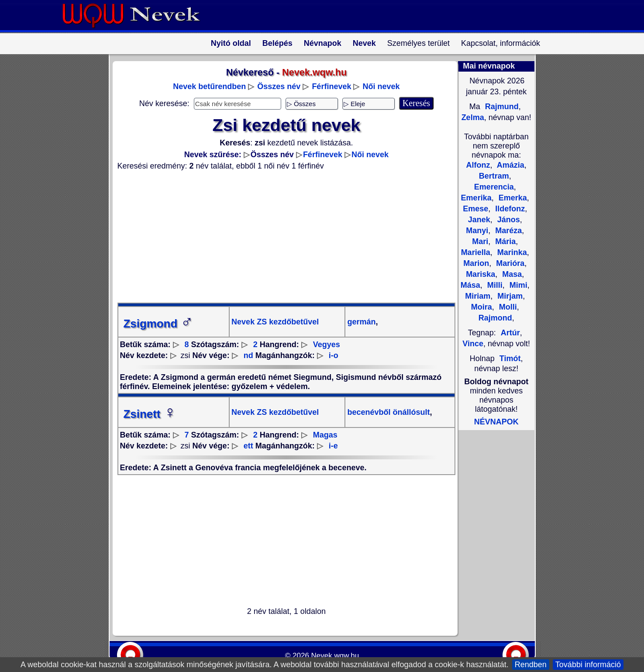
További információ (588, 665)
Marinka (511, 252)
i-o (334, 355)
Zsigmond (158, 324)
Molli (507, 307)
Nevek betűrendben (209, 86)
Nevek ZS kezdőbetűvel (275, 322)
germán (361, 322)
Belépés (277, 43)
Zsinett (150, 414)
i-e (333, 446)
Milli (494, 285)
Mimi (517, 285)
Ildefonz (509, 209)
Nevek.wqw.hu (335, 656)
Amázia (510, 165)
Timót (510, 358)
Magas (325, 435)
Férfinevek (331, 86)
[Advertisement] (281, 237)
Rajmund (501, 107)
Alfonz (478, 165)
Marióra (509, 263)
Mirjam (509, 296)
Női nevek (381, 86)
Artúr (510, 333)
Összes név (279, 86)
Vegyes (327, 345)
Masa (511, 274)
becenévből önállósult (388, 412)
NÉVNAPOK (496, 422)
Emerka (512, 198)
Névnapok (323, 43)
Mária (504, 241)
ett (248, 446)
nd (248, 355)
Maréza (507, 231)
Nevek (364, 43)
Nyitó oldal (231, 43)
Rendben (531, 665)
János (508, 220)
